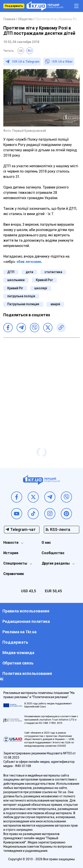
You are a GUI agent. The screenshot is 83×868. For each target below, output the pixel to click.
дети (29, 272)
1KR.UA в (25, 62)
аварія (55, 304)
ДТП (11, 272)
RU (30, 51)
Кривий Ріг (15, 288)
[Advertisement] (41, 384)
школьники (16, 280)
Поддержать (14, 6)
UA (21, 51)
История (11, 553)
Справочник (14, 574)
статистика (53, 272)
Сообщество (53, 553)
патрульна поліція (21, 296)
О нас (46, 543)
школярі (41, 288)
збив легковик (29, 262)
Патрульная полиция (23, 304)
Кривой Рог (44, 280)
